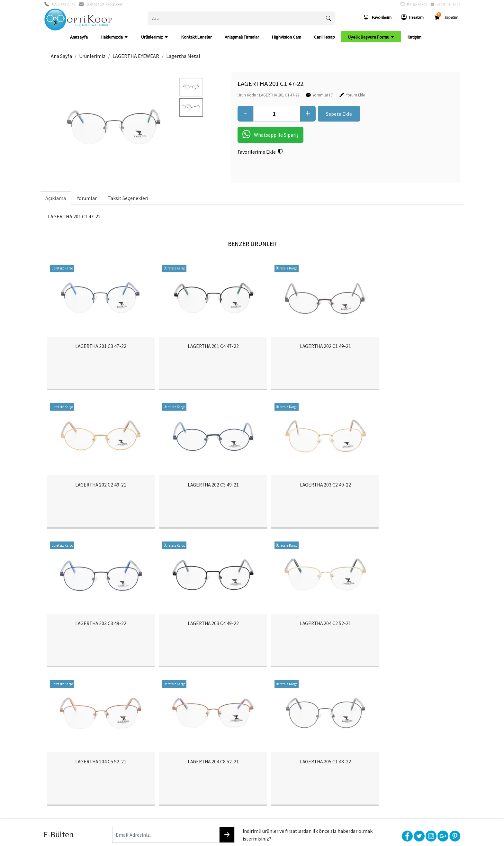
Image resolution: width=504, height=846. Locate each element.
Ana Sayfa (61, 56)
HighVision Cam (287, 37)
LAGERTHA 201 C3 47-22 (96, 349)
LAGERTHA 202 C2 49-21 (408, 349)
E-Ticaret (246, 841)
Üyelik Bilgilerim (142, 746)
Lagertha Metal (183, 56)
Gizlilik (383, 746)
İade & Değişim (308, 756)
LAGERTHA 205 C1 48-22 (408, 632)
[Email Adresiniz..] (154, 705)
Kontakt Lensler (197, 37)
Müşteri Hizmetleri (395, 767)
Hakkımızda (114, 37)
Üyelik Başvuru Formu (371, 37)
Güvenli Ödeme (392, 756)
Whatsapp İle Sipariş (250, 135)
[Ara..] (235, 18)
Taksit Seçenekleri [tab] (128, 198)
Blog (457, 4)
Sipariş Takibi (223, 756)
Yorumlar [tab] (87, 198)
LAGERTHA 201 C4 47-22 (200, 349)
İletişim (414, 37)
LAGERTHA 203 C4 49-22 (408, 491)
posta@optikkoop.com (105, 4)
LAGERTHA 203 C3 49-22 (304, 491)
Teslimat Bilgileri (309, 746)
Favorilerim (377, 18)
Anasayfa (79, 37)
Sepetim (440, 4)
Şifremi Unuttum (143, 767)
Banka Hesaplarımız (63, 767)
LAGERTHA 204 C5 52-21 (200, 632)
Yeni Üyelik (137, 756)
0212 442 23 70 (64, 4)
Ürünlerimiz (155, 37)
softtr (209, 841)
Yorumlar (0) (302, 95)
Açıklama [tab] (56, 198)
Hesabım (412, 17)
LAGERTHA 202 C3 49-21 (96, 491)
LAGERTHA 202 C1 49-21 (304, 349)
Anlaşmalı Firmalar (242, 37)
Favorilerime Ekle (239, 152)
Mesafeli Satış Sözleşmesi (319, 767)
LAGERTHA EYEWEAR (136, 56)
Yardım (217, 767)
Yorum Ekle (334, 95)
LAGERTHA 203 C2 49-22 (200, 491)
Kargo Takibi (414, 4)
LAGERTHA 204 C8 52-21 (304, 632)
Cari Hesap (324, 37)
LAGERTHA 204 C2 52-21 (96, 632)
